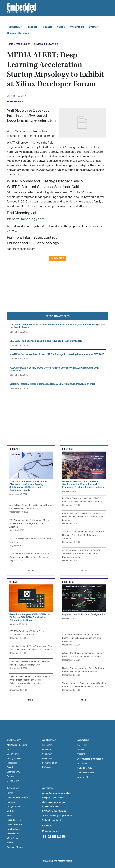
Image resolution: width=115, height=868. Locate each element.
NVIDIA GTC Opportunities (54, 811)
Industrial (46, 750)
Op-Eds (10, 811)
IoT (8, 750)
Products (32, 27)
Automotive (47, 745)
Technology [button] (15, 27)
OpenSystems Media (61, 861)
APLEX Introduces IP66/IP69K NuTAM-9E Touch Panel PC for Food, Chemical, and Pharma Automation (81, 554)
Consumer (47, 754)
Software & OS (13, 772)
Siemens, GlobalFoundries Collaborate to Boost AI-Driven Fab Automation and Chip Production (82, 638)
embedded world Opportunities (56, 793)
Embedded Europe (86, 773)
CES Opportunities (51, 807)
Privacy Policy (51, 831)
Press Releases (14, 820)
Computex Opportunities (53, 798)
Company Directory (18, 33)
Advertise (48, 788)
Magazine (83, 740)
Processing (12, 763)
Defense (47, 767)
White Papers (77, 27)
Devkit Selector (14, 825)
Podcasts (47, 27)
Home (10, 44)
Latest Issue (83, 745)
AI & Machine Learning (46, 44)
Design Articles (14, 807)
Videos (61, 27)
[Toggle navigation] (11, 19)
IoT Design (82, 764)
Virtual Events (13, 834)
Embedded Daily (85, 768)
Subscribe (57, 258)
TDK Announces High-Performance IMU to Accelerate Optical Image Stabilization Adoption (29, 524)
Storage (11, 776)
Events (10, 843)
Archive (81, 750)
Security (11, 767)
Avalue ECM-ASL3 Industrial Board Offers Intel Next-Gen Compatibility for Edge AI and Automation (84, 535)
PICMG (10, 793)
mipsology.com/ (33, 219)
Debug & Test (13, 781)
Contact (47, 826)
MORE (31, 571)
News (9, 816)
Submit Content (52, 820)
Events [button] (94, 27)
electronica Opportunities (54, 802)
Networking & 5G (50, 763)
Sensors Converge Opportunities (57, 816)
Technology (23, 44)
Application (49, 740)
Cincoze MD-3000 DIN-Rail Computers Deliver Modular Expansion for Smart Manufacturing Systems (84, 517)
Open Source (13, 754)
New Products (13, 829)
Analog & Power (14, 759)
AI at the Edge (84, 777)
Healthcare (47, 759)
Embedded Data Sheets (18, 798)
